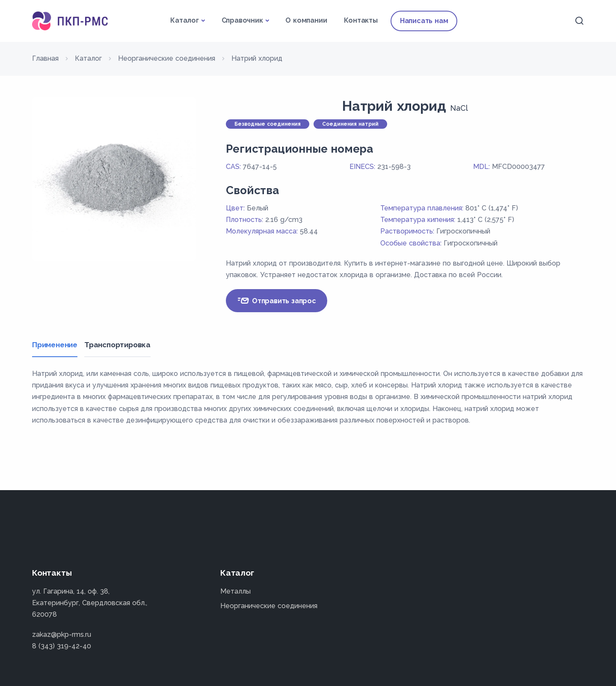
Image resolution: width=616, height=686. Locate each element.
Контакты (361, 20)
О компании (306, 20)
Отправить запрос (276, 301)
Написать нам (424, 21)
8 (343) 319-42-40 (62, 646)
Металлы (235, 591)
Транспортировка (119, 345)
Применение (55, 345)
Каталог (185, 20)
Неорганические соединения (269, 606)
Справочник (242, 20)
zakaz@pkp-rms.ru (62, 634)
